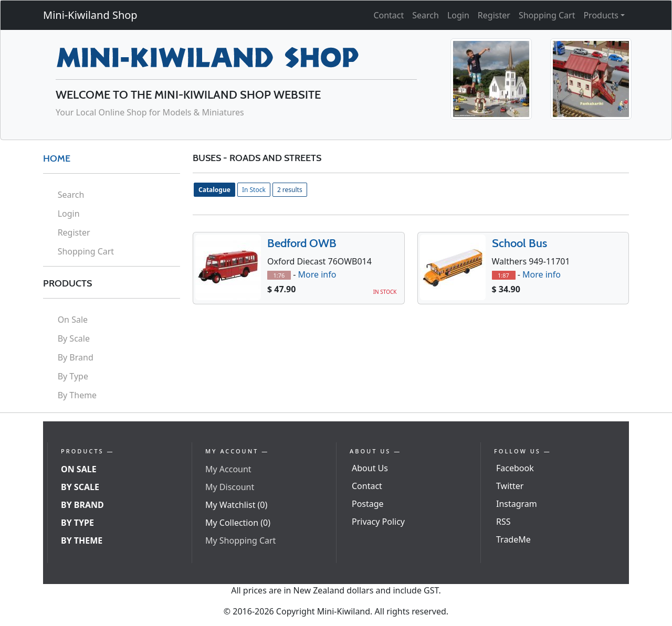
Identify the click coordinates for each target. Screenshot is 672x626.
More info (317, 274)
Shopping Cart (547, 15)
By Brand (76, 357)
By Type (73, 376)
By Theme (77, 395)
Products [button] (601, 15)
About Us (370, 468)
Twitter (510, 486)
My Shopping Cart (240, 540)
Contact (388, 15)
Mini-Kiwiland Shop (90, 15)
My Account (228, 469)
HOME (57, 158)
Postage (368, 504)
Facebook (515, 468)
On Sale (73, 320)
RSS (503, 522)
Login (458, 15)
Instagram (517, 504)
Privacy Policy (378, 522)
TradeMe (513, 539)
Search (426, 15)
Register (494, 15)
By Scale (74, 338)
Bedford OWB (302, 243)
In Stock (254, 190)
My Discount (230, 487)
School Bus (519, 243)
